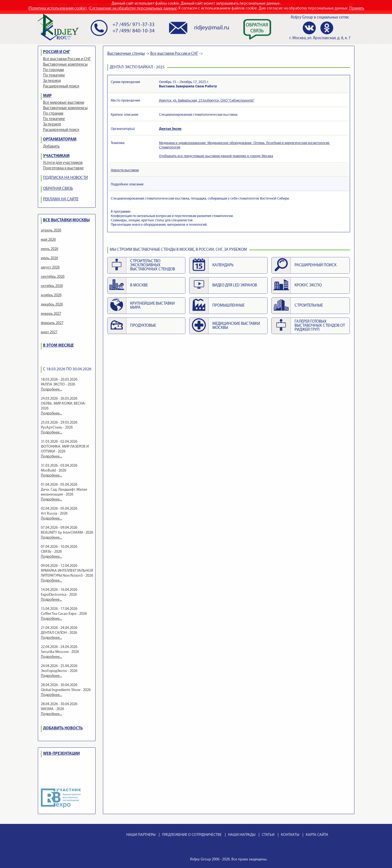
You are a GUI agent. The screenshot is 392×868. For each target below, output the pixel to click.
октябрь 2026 (52, 286)
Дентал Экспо (170, 129)
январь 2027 (51, 314)
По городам (53, 70)
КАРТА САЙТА (317, 835)
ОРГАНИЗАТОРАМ (60, 140)
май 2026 (48, 240)
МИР (47, 96)
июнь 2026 (50, 249)
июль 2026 (49, 258)
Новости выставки (125, 170)
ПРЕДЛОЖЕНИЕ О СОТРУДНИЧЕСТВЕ (192, 835)
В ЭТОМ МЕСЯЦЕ (58, 346)
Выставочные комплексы (65, 65)
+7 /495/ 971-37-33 (134, 25)
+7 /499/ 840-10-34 (134, 31)
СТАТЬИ (268, 835)
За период (52, 81)
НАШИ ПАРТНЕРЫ (141, 835)
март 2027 (49, 332)
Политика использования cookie (57, 9)
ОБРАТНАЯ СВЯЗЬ (58, 189)
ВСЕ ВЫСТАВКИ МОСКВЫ (66, 220)
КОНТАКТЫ (290, 835)
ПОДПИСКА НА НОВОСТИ (65, 178)
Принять (357, 9)
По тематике (54, 76)
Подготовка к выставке (63, 168)
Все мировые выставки (64, 103)
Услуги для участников (63, 163)
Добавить (51, 147)
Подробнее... (51, 389)
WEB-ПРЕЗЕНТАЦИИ (61, 754)
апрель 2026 (51, 230)
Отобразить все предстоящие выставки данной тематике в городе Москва (216, 156)
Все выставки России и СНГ (67, 59)
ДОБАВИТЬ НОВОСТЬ (63, 728)
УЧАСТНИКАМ (56, 156)
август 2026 (50, 268)
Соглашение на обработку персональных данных (133, 9)
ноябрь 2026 (51, 295)
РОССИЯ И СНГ (56, 52)
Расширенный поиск (61, 86)
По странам (53, 114)
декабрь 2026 (52, 305)
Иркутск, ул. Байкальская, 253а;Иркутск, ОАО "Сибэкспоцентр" (207, 101)
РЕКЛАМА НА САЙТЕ (61, 199)
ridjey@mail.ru (212, 28)
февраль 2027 (52, 323)
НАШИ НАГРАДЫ (242, 835)
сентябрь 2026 (53, 277)
